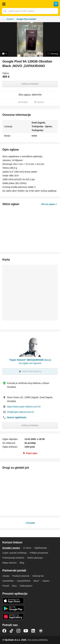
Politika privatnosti (39, 553)
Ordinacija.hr (26, 586)
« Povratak (30, 523)
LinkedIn (33, 631)
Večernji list (38, 576)
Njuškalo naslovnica (30, 4)
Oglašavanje (40, 548)
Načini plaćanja (35, 558)
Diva (14, 586)
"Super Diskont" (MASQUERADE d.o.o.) (30, 360)
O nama (27, 548)
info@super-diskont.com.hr (20, 412)
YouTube (26, 631)
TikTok (11, 631)
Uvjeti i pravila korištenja (14, 553)
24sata (6, 576)
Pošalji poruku (30, 84)
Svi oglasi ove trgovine (30, 363)
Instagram (18, 631)
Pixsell (6, 586)
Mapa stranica (9, 563)
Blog (22, 563)
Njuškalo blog (41, 631)
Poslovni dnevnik (21, 576)
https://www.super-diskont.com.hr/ (24, 407)
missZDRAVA (24, 581)
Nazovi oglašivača (17, 417)
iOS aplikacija (13, 601)
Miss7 (36, 581)
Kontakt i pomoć (11, 548)
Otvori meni (4, 4)
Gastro (46, 581)
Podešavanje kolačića (13, 558)
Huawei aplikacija (13, 617)
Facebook (4, 631)
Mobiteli (10, 19)
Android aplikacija (13, 609)
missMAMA (8, 581)
